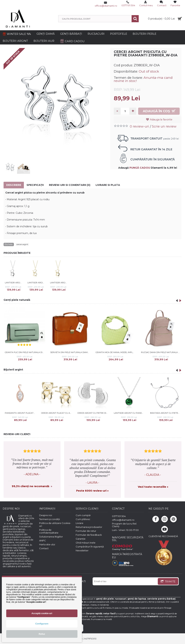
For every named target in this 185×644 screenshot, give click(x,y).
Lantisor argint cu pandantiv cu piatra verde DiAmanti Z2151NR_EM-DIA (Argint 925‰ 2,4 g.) (130, 413)
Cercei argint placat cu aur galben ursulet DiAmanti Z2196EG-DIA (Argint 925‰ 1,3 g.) (57, 413)
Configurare (42, 624)
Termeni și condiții (49, 519)
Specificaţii (35, 185)
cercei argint (22, 244)
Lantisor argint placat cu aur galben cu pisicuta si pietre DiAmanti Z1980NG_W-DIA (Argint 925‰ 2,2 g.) (36, 283)
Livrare (80, 523)
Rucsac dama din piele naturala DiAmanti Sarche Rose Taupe (161, 352)
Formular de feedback (89, 535)
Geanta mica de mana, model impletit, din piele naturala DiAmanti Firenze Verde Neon (116, 352)
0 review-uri (139, 126)
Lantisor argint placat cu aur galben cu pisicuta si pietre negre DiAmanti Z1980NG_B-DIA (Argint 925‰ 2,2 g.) (59, 283)
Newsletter (82, 550)
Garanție (81, 539)
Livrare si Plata (108, 185)
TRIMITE (168, 582)
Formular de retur (86, 531)
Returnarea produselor (89, 527)
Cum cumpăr (83, 515)
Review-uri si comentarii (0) (70, 185)
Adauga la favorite (162, 120)
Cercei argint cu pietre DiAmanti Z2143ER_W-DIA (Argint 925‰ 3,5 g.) (93, 413)
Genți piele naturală (17, 300)
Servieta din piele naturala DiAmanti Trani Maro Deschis (71, 352)
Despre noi (46, 515)
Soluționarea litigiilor (51, 537)
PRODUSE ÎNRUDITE (17, 253)
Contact (44, 548)
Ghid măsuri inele (86, 543)
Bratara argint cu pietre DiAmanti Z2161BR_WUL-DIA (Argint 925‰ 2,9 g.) (166, 413)
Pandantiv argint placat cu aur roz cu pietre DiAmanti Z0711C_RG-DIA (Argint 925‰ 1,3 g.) (21, 413)
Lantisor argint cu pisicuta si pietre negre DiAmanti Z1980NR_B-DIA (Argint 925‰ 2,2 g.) (14, 283)
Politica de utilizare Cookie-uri (55, 524)
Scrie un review (164, 126)
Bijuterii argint (13, 370)
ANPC (43, 540)
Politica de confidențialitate (49, 531)
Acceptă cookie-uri (42, 613)
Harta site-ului (47, 544)
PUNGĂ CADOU (140, 168)
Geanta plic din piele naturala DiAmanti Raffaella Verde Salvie (25, 352)
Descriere (14, 185)
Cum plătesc (83, 519)
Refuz (42, 634)
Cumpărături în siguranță (90, 547)
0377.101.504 (119, 516)
